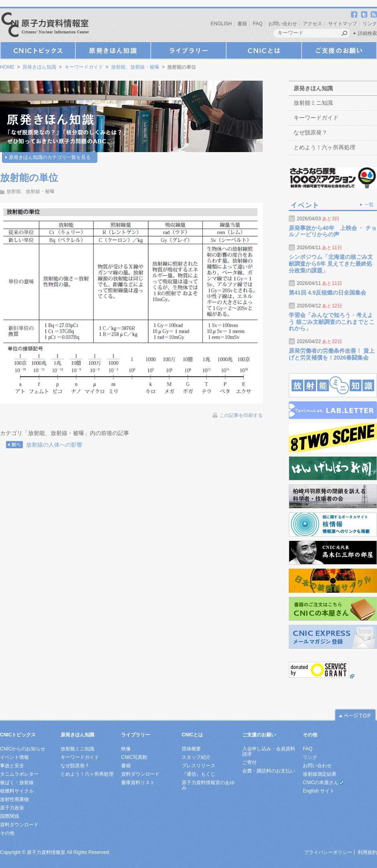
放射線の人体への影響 (54, 445)
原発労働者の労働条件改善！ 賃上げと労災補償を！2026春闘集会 (332, 354)
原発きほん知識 (113, 50)
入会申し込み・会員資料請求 (269, 751)
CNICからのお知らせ (23, 749)
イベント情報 (14, 757)
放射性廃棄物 (14, 799)
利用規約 (367, 852)
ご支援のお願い (339, 50)
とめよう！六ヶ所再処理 (324, 147)
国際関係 (10, 816)
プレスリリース (199, 766)
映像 (126, 749)
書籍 (242, 24)
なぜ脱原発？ (310, 132)
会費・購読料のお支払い (269, 771)
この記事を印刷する (241, 415)
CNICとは (264, 50)
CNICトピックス (38, 50)
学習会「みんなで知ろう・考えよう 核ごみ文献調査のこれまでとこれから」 (332, 322)
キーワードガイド (84, 67)
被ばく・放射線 (17, 783)
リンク (370, 24)
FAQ (258, 24)
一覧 (369, 205)
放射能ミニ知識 (313, 103)
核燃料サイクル (17, 791)
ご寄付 (249, 762)
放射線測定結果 (320, 774)
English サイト (319, 791)
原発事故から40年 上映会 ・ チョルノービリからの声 (333, 231)
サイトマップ (343, 24)
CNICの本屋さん (321, 783)
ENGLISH (221, 24)
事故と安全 (12, 766)
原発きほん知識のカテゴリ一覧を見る (50, 157)
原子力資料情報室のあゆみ (208, 785)
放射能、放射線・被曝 (135, 67)
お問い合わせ (283, 24)
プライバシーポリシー (328, 852)
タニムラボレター (19, 774)
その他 (7, 833)
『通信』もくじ (199, 774)
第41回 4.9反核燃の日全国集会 (327, 293)
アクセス (312, 24)
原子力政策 (12, 808)
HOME (7, 67)
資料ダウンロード (19, 825)
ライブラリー (188, 50)
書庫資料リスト (138, 783)
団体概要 (191, 749)
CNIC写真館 (134, 757)
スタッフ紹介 (196, 757)
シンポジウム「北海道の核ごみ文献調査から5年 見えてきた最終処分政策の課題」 (331, 264)
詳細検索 (367, 33)
